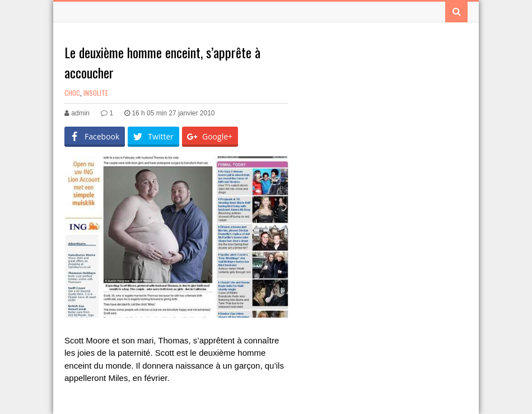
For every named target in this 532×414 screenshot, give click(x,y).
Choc (72, 93)
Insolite (96, 93)
